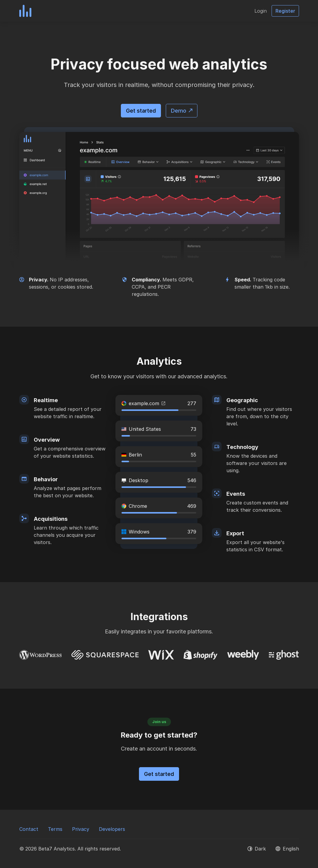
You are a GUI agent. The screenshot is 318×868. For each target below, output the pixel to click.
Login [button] (261, 11)
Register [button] (285, 11)
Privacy (81, 829)
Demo (182, 111)
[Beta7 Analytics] (25, 11)
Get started (141, 111)
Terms (55, 829)
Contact (29, 829)
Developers (112, 829)
